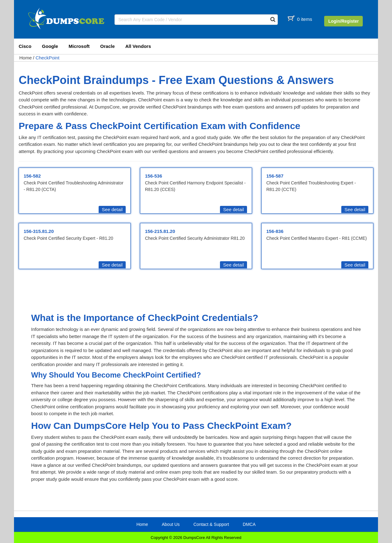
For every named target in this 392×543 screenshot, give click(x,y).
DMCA (249, 524)
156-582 (32, 176)
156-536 (154, 176)
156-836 (275, 231)
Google (50, 46)
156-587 (275, 176)
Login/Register (343, 21)
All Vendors (138, 46)
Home (26, 58)
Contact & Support (211, 524)
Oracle (107, 46)
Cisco (25, 46)
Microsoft (79, 46)
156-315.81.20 (39, 231)
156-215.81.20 (160, 231)
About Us (171, 524)
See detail (112, 209)
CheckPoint (47, 58)
